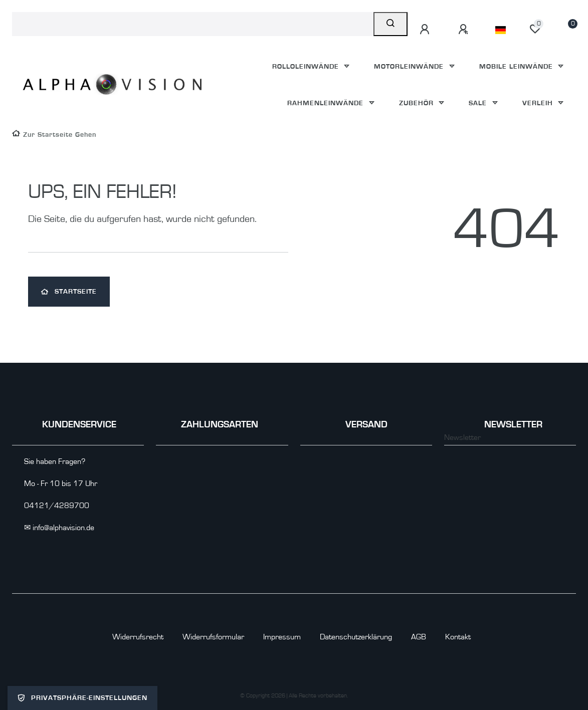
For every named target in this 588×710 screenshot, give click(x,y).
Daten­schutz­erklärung (356, 637)
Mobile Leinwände (517, 66)
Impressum (282, 637)
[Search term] (193, 24)
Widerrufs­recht (138, 637)
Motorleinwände (410, 66)
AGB (419, 637)
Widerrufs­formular (213, 637)
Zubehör (418, 103)
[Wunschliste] (535, 29)
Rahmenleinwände (327, 103)
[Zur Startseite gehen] (54, 135)
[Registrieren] (465, 30)
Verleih (539, 103)
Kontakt (458, 637)
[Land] (501, 30)
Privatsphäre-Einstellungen (82, 698)
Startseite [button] (69, 292)
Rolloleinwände (307, 66)
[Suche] (390, 24)
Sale (479, 103)
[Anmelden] (426, 30)
